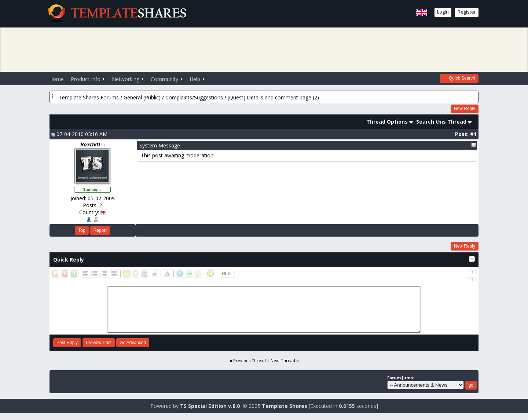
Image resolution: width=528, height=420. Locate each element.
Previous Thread (250, 360)
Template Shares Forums (89, 97)
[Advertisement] (264, 49)
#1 (473, 134)
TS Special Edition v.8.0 (210, 406)
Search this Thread (444, 122)
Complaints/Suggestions (194, 97)
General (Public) (142, 97)
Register (467, 12)
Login (443, 12)
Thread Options (390, 122)
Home (56, 79)
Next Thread (283, 360)
